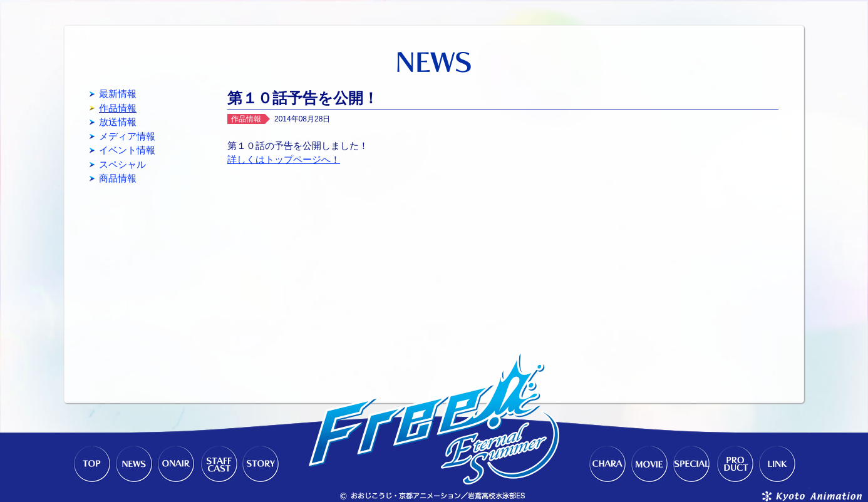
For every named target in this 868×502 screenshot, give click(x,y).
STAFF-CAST (219, 464)
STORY (261, 464)
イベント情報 (127, 150)
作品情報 (118, 108)
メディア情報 (127, 136)
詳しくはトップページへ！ (284, 159)
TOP (91, 464)
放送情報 (118, 122)
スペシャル (122, 164)
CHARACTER (607, 464)
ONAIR (176, 464)
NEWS (133, 464)
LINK (777, 464)
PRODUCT (735, 464)
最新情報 (118, 94)
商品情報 (118, 178)
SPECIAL (692, 464)
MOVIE (649, 464)
